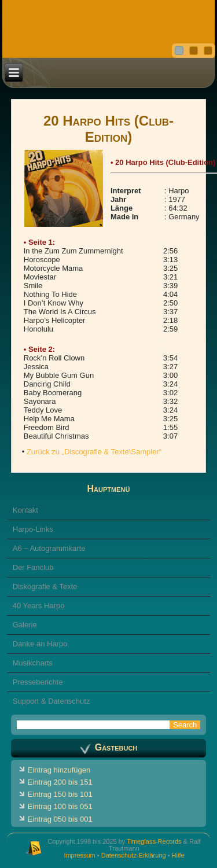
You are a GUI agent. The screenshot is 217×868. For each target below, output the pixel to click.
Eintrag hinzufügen (59, 770)
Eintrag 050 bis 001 (60, 819)
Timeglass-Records (154, 841)
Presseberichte (38, 682)
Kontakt (25, 510)
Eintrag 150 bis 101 (60, 794)
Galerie (25, 625)
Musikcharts (33, 663)
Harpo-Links (33, 529)
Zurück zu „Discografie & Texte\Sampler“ (94, 452)
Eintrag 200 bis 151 (60, 782)
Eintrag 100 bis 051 (60, 806)
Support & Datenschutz (52, 701)
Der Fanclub (33, 567)
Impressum (79, 855)
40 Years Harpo (39, 606)
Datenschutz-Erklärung (134, 855)
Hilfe (178, 855)
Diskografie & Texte (45, 586)
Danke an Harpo (40, 644)
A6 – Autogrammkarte (49, 548)
